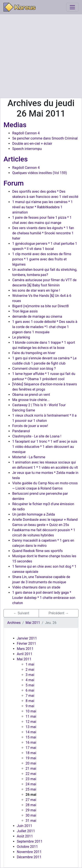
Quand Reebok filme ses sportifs (38, 551)
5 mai (30, 685)
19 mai (31, 758)
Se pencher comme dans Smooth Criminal (45, 138)
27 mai (31, 800)
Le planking (21, 337)
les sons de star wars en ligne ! (36, 290)
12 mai (31, 722)
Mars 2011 (25, 649)
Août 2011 (25, 836)
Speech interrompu (27, 149)
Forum (14, 183)
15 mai (31, 737)
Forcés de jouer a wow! (30, 426)
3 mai (30, 675)
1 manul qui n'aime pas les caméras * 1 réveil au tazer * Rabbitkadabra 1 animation (43, 207)
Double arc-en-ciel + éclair (32, 144)
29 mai (31, 810)
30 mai (31, 815)
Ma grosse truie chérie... (31, 400)
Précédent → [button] (59, 613)
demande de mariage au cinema (37, 316)
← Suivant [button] (21, 613)
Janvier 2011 (27, 638)
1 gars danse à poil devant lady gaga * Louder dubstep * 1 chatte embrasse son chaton (44, 598)
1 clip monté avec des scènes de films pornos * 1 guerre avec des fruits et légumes (42, 259)
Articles (16, 159)
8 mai (30, 701)
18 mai (31, 753)
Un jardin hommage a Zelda (34, 514)
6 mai (30, 690)
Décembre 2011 (29, 857)
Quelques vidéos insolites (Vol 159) (40, 173)
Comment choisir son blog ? (34, 369)
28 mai (31, 805)
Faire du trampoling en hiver (34, 353)
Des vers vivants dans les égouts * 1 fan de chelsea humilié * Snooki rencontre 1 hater (43, 233)
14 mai (31, 732)
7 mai (30, 696)
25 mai (31, 789)
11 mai (31, 716)
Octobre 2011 (27, 847)
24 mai (31, 784)
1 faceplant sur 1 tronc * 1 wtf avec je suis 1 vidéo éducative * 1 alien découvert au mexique (45, 447)
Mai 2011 (24, 659)
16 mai (31, 742)
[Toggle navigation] (72, 7)
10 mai (31, 711)
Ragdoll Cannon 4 (26, 133)
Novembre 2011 (29, 852)
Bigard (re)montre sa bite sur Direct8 (40, 306)
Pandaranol (21, 431)
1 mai (30, 664)
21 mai (31, 769)
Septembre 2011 (30, 841)
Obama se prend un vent (31, 395)
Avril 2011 (25, 654)
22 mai (31, 774)
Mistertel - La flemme (29, 457)
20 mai (31, 763)
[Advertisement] (41, 56)
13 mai (31, 727)
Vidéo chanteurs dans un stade (36, 587)
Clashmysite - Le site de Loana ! (37, 436)
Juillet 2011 (26, 831)
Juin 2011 (24, 826)
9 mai (30, 706)
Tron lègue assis (25, 311)
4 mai (30, 680)
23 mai (31, 779)
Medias (15, 125)
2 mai (30, 670)
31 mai (31, 821)
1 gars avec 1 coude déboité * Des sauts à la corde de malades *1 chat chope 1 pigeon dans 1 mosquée (45, 327)
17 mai (31, 748)
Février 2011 (26, 644)
